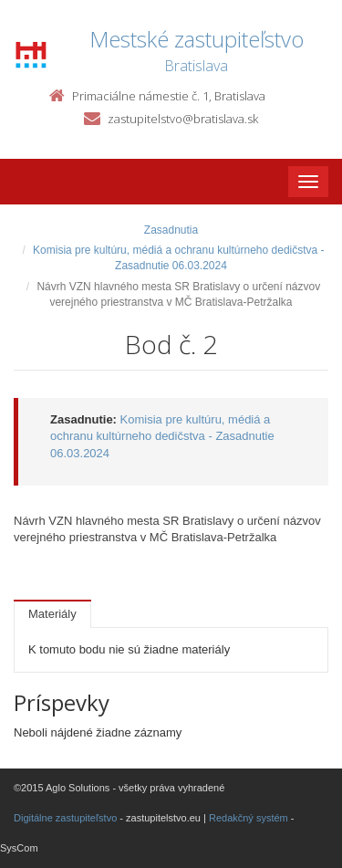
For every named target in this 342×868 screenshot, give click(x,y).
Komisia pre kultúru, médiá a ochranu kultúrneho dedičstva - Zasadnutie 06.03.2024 (162, 436)
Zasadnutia (171, 230)
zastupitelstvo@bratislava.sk (183, 119)
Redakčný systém (249, 818)
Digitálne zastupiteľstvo (65, 818)
